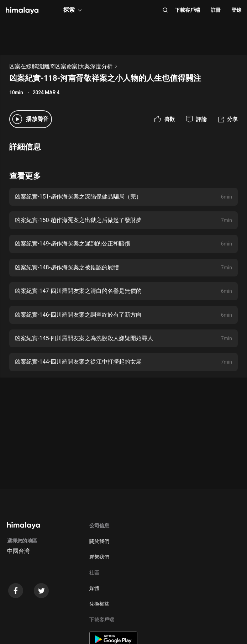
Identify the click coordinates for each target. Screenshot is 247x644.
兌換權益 (99, 604)
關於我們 (99, 541)
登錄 (236, 10)
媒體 (94, 588)
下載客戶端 (188, 10)
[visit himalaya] (22, 11)
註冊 (216, 10)
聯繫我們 (99, 557)
